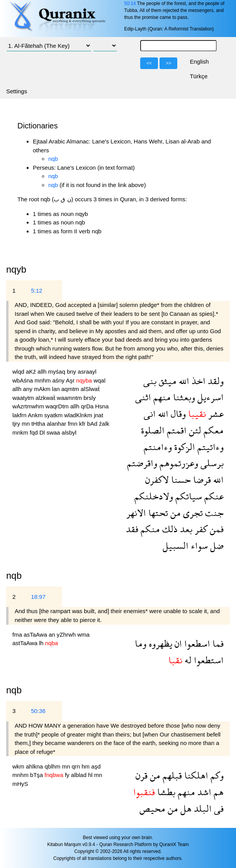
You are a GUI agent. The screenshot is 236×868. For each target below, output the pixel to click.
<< (149, 63)
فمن (216, 529)
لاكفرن (157, 480)
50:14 (130, 3)
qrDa (88, 406)
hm (86, 766)
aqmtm (71, 389)
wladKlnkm (79, 415)
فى (218, 808)
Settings (17, 91)
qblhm (53, 766)
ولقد (215, 381)
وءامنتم (158, 447)
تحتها (157, 513)
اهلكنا (195, 775)
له (187, 660)
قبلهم (171, 775)
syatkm (54, 415)
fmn (73, 424)
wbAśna (24, 380)
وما (141, 643)
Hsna (102, 406)
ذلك (169, 529)
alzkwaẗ (46, 398)
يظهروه (159, 643)
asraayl (87, 372)
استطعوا (208, 660)
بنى (150, 381)
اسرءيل (209, 397)
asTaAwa (36, 635)
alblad (80, 775)
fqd (35, 432)
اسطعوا (196, 643)
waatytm (24, 398)
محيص (152, 808)
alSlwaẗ (90, 389)
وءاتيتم (209, 447)
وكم (216, 775)
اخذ (197, 381)
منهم (161, 397)
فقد (132, 529)
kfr (83, 424)
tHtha (39, 424)
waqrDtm (58, 406)
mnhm (44, 380)
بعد (185, 529)
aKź (32, 372)
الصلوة (153, 430)
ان (177, 643)
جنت (213, 513)
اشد (203, 792)
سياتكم (188, 496)
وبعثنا (183, 397)
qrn (76, 766)
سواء (198, 545)
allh (43, 372)
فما (217, 643)
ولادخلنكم (154, 496)
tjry (17, 424)
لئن (194, 430)
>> (168, 63)
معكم (212, 430)
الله (183, 381)
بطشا (165, 792)
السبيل (176, 545)
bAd (93, 424)
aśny (59, 380)
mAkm (43, 389)
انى (150, 414)
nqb (53, 159)
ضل (216, 545)
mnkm (21, 432)
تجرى (192, 513)
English (199, 62)
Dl (43, 432)
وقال (177, 414)
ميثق (166, 381)
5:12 (37, 291)
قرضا (201, 480)
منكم (149, 529)
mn (26, 424)
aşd (96, 766)
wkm (19, 766)
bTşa (37, 775)
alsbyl (69, 432)
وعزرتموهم (178, 463)
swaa (54, 432)
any (29, 389)
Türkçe (199, 76)
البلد (202, 808)
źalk (104, 424)
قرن (142, 775)
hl (91, 775)
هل (185, 808)
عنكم (213, 496)
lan (57, 389)
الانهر (136, 513)
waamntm (70, 398)
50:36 (38, 711)
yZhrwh (67, 635)
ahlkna (35, 766)
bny (72, 372)
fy (68, 775)
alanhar (57, 424)
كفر (200, 529)
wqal (99, 380)
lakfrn (20, 415)
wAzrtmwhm (29, 406)
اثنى (143, 397)
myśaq (58, 372)
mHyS (20, 784)
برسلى (211, 463)
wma (83, 635)
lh (42, 643)
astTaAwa (26, 643)
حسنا (180, 480)
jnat (98, 415)
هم (217, 792)
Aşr (71, 380)
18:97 (38, 597)
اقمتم (176, 430)
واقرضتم (142, 463)
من (174, 513)
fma (18, 635)
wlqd (19, 372)
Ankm (36, 415)
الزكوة (183, 447)
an (53, 635)
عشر (215, 414)
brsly (90, 398)
